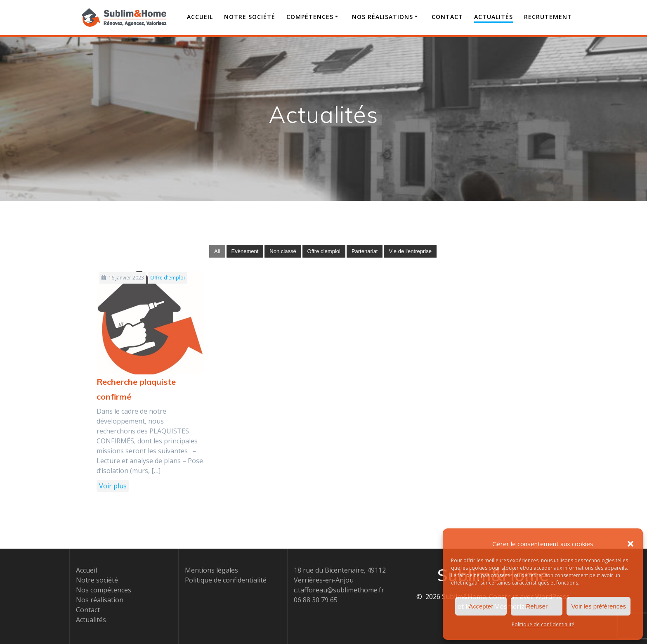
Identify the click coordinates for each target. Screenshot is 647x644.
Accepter (481, 606)
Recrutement (548, 17)
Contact (447, 17)
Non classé (283, 251)
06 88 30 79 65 (316, 600)
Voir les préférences (599, 606)
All (217, 251)
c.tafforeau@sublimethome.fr (339, 590)
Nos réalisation (100, 600)
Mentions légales (211, 570)
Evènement (245, 251)
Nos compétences (104, 590)
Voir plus (113, 486)
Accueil (200, 17)
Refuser (537, 606)
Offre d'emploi (324, 251)
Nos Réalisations (383, 17)
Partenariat (365, 251)
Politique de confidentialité (543, 624)
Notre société (250, 17)
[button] (630, 544)
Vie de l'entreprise (410, 251)
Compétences (310, 17)
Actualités (494, 17)
